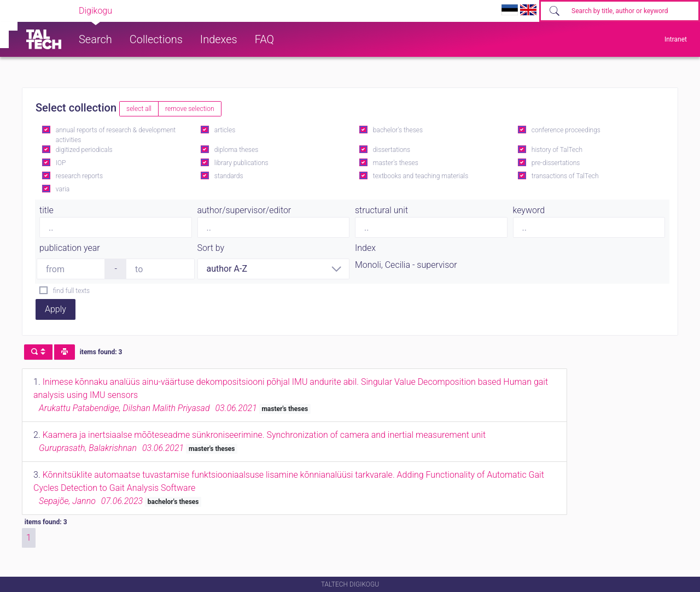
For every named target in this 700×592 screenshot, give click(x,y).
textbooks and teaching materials (421, 176)
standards (229, 176)
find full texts (71, 291)
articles (225, 130)
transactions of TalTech (565, 176)
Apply (56, 309)
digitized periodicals (84, 150)
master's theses (396, 163)
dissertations (392, 150)
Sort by (211, 248)
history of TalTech (557, 150)
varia (63, 189)
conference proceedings (566, 130)
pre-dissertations (556, 163)
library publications (241, 163)
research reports (79, 176)
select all (139, 109)
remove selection (189, 109)
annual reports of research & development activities (116, 135)
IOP (61, 163)
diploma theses (236, 150)
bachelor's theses (398, 130)
